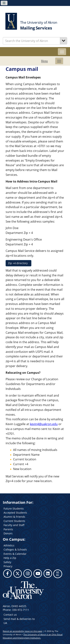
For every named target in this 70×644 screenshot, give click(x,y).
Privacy (8, 566)
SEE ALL (58, 574)
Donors (8, 533)
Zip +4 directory (18, 263)
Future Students (14, 509)
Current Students (14, 521)
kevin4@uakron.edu (44, 424)
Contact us (10, 615)
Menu (44, 61)
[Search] (64, 41)
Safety (7, 562)
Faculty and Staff (14, 525)
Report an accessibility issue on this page (22, 631)
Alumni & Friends (14, 517)
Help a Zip (10, 558)
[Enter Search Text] (31, 41)
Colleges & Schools (15, 549)
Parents (8, 529)
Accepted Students (15, 513)
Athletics (9, 545)
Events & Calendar (15, 554)
